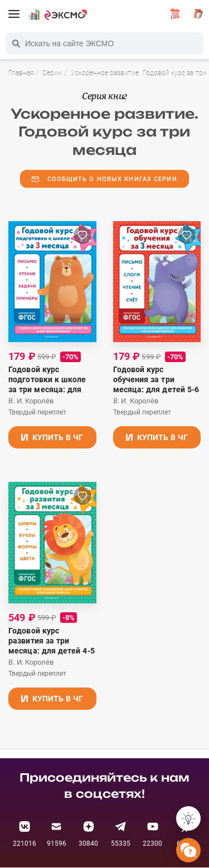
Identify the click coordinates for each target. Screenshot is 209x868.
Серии (52, 73)
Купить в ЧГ (52, 437)
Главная (21, 73)
